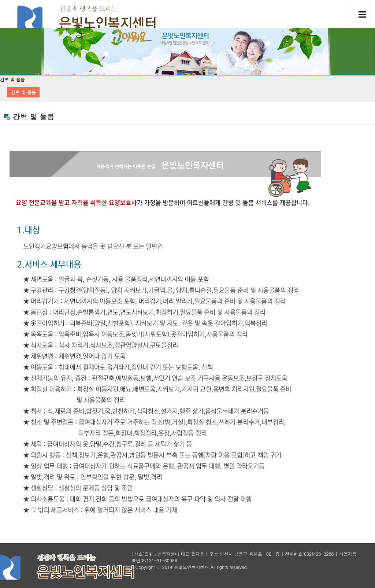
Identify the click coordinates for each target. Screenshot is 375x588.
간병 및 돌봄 (23, 92)
